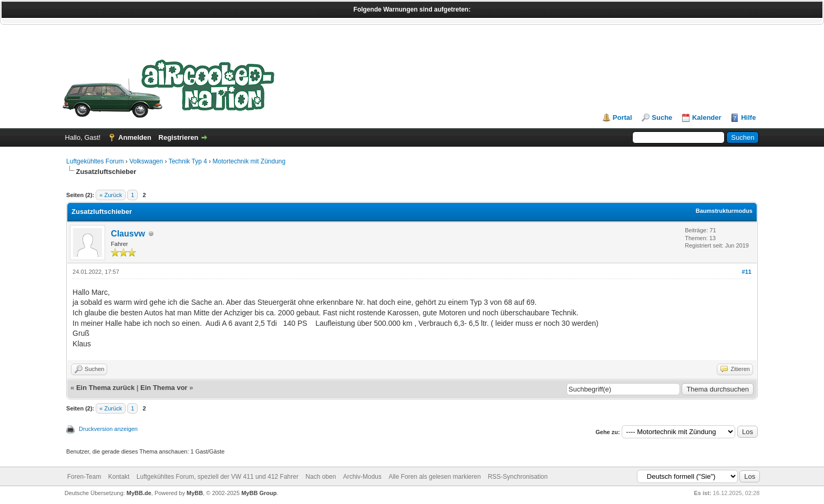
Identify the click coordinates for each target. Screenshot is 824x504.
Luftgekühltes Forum (95, 161)
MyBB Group (259, 493)
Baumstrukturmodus (724, 211)
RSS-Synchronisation (518, 477)
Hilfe (748, 117)
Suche (662, 117)
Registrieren (179, 137)
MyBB (195, 493)
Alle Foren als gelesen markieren (434, 477)
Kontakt (119, 477)
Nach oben (321, 477)
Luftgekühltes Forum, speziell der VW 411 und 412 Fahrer (218, 477)
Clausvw (128, 234)
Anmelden (135, 137)
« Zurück (111, 195)
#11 (747, 272)
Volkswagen (146, 161)
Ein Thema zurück (105, 388)
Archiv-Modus (362, 477)
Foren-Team (84, 477)
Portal (622, 117)
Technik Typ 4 (188, 161)
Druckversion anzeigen (108, 429)
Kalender (707, 117)
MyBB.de (139, 493)
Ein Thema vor (164, 388)
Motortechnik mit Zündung (249, 161)
